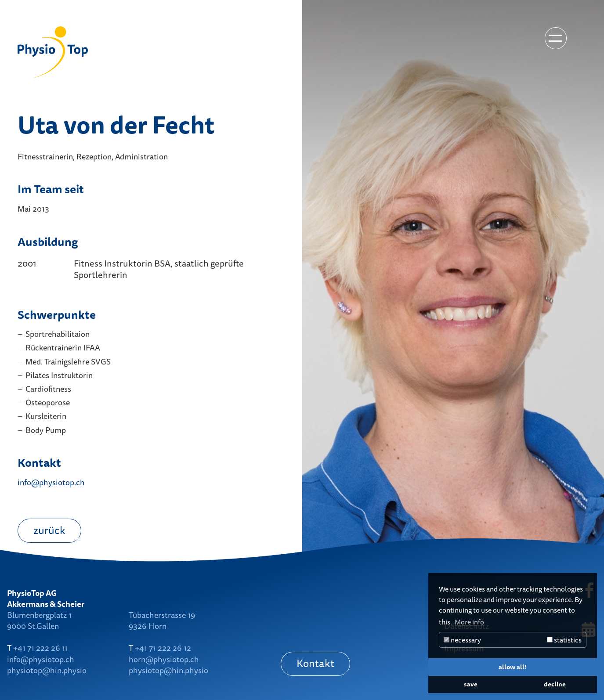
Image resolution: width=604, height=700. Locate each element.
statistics (564, 640)
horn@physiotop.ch (164, 659)
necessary (462, 640)
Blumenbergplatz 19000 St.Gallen (39, 620)
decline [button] (555, 684)
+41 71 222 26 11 (41, 648)
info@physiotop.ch (51, 482)
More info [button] (469, 622)
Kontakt (315, 663)
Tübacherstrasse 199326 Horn (162, 620)
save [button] (471, 684)
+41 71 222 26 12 (163, 648)
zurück (49, 530)
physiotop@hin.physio (47, 670)
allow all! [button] (513, 667)
